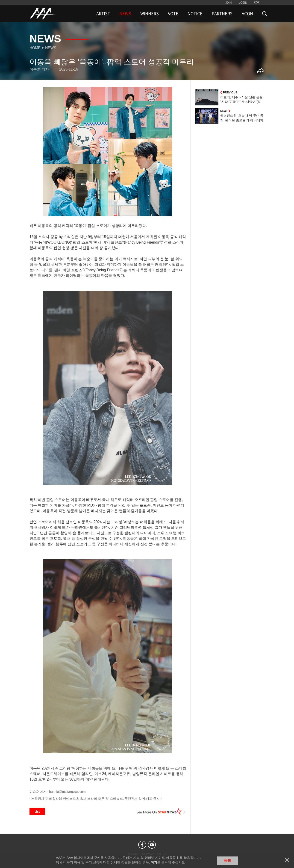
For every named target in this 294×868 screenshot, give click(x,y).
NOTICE (195, 14)
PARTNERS (222, 14)
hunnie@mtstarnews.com (67, 792)
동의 (228, 861)
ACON (247, 14)
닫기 (287, 860)
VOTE (173, 14)
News (51, 48)
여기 (154, 862)
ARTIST (103, 14)
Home (35, 48)
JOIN (229, 3)
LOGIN (243, 3)
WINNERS (150, 14)
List (37, 811)
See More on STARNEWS (161, 811)
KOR (257, 2)
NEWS (125, 14)
